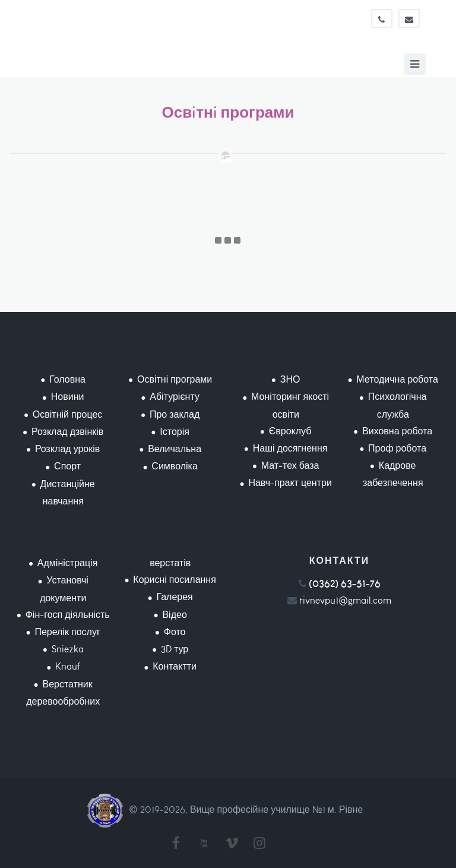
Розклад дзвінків (67, 432)
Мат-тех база (290, 465)
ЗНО (290, 379)
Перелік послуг (67, 632)
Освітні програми (175, 379)
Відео (174, 615)
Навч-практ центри (290, 483)
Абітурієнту (175, 397)
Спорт (67, 466)
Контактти (175, 666)
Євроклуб (290, 431)
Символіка (175, 466)
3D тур (175, 649)
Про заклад (175, 414)
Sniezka (68, 649)
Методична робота (397, 379)
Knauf (67, 666)
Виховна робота (397, 431)
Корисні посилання (175, 580)
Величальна (175, 449)
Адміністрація (67, 563)
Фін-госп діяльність (68, 615)
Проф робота (397, 448)
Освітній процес (68, 414)
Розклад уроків (67, 449)
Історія (175, 432)
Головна (67, 379)
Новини (68, 397)
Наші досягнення (290, 448)
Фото (175, 632)
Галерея (174, 597)
